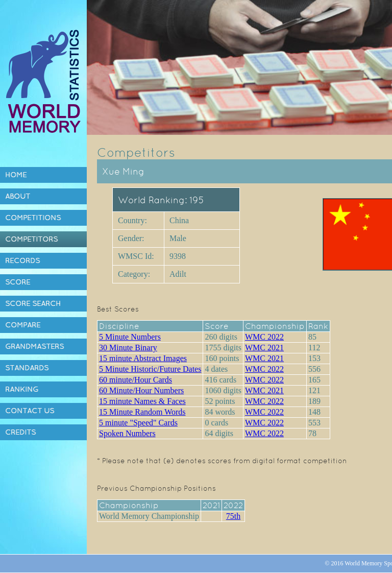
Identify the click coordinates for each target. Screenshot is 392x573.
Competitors (31, 239)
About (18, 196)
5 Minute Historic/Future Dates (150, 369)
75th (233, 516)
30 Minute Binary (128, 348)
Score (18, 282)
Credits (20, 432)
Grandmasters (34, 346)
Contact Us (30, 411)
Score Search (33, 303)
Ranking (22, 389)
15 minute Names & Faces (142, 401)
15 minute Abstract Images (143, 358)
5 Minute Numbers (130, 337)
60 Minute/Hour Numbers (141, 390)
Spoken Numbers (127, 433)
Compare (23, 325)
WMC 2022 (264, 337)
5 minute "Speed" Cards (138, 423)
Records (22, 260)
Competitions (33, 218)
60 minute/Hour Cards (136, 380)
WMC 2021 (264, 348)
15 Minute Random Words (142, 412)
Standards (27, 368)
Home (16, 175)
